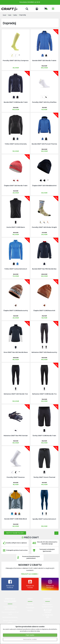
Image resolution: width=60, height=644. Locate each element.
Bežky (15, 15)
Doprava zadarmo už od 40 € (10, 613)
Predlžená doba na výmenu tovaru (10, 608)
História (30, 611)
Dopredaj (23, 15)
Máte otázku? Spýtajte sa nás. (47, 606)
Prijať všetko (30, 635)
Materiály (30, 604)
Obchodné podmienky (10, 617)
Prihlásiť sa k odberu (30, 574)
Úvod (4, 15)
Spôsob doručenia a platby (10, 622)
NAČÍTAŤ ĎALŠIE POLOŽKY (15, 533)
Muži (10, 15)
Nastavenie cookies (30, 639)
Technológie (30, 608)
